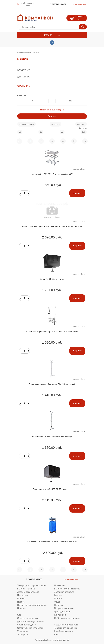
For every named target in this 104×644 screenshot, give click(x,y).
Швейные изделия (63, 631)
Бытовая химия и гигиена (67, 589)
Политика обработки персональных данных (52, 640)
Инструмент (23, 595)
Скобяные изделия (27, 625)
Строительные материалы (31, 628)
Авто (57, 634)
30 (62, 132)
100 (84, 132)
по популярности (27, 124)
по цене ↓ (55, 124)
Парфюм (59, 605)
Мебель (21, 598)
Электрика (22, 634)
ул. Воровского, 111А (28, 4)
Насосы (21, 602)
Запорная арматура (64, 592)
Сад (19, 615)
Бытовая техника (26, 589)
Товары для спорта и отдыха (32, 585)
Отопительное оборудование (32, 605)
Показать (52, 116)
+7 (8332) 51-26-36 (58, 4)
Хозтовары (23, 631)
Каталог (28, 52)
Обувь (57, 602)
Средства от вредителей (67, 625)
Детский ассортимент (28, 592)
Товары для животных (65, 628)
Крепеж (58, 595)
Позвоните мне (79, 4)
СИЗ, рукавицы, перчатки (67, 618)
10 (20, 132)
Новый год (60, 585)
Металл (58, 598)
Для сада (22, 77)
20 (41, 132)
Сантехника (60, 615)
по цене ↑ (81, 124)
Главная (20, 52)
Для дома (22, 70)
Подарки (22, 608)
